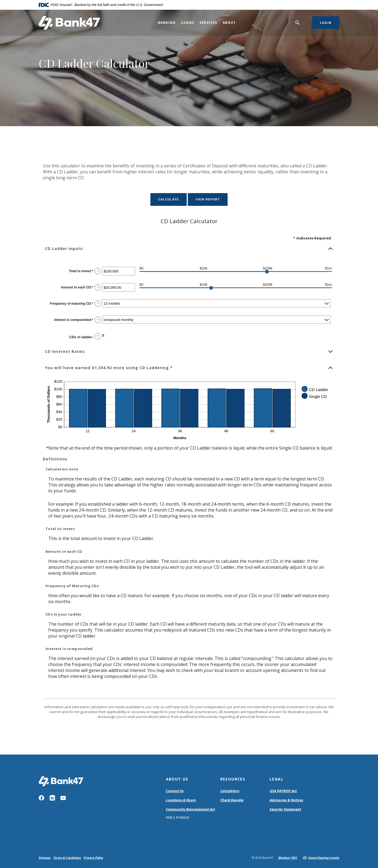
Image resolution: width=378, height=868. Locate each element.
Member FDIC (288, 858)
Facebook (41, 798)
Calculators (230, 791)
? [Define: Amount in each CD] (98, 287)
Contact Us (175, 791)
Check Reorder (232, 800)
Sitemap (45, 858)
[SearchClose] (298, 23)
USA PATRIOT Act (283, 791)
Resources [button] (233, 779)
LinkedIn (52, 798)
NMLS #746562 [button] (178, 817)
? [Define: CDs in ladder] (98, 336)
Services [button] (208, 23)
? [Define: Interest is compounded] (98, 320)
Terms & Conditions (67, 858)
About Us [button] (177, 779)
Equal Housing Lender (324, 858)
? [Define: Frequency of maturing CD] (98, 304)
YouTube (63, 798)
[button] (189, 249)
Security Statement (285, 809)
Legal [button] (277, 779)
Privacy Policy (93, 858)
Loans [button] (188, 23)
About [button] (229, 23)
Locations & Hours (181, 800)
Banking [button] (167, 23)
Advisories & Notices (286, 800)
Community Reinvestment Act (190, 810)
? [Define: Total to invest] (98, 271)
